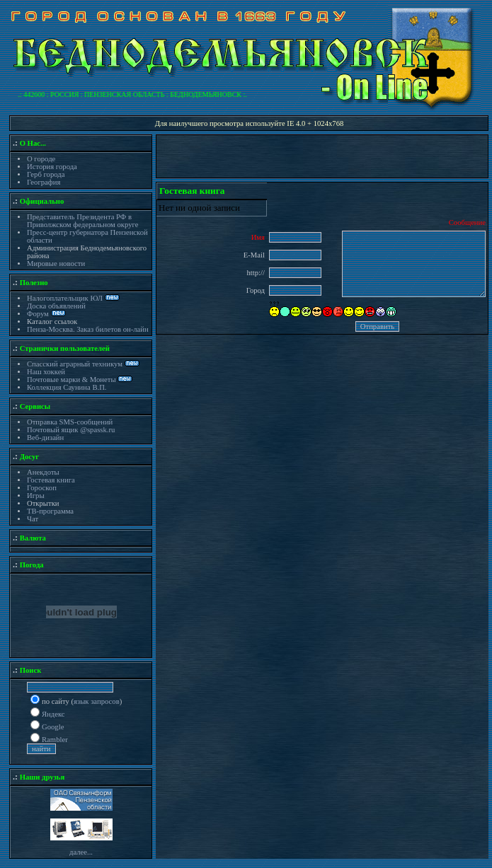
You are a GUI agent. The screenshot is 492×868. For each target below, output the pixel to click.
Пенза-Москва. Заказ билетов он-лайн (88, 329)
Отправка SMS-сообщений (70, 422)
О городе (41, 159)
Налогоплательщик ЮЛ (65, 298)
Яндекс (53, 714)
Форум (39, 314)
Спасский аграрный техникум (75, 364)
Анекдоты (43, 472)
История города (52, 167)
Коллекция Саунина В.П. (67, 387)
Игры (36, 496)
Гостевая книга (51, 480)
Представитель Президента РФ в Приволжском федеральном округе (82, 221)
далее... (81, 852)
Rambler (55, 740)
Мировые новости (56, 264)
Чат (33, 519)
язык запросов (97, 701)
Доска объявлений (56, 306)
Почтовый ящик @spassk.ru (71, 430)
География (44, 182)
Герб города (46, 174)
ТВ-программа (50, 511)
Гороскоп (42, 488)
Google (53, 727)
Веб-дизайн (45, 438)
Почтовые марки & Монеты (71, 380)
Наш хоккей (46, 372)
